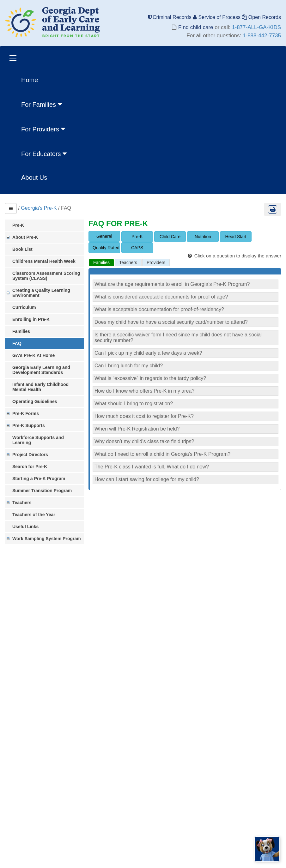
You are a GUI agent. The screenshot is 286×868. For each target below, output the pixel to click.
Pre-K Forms (26, 413)
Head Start (236, 237)
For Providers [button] (44, 129)
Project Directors (30, 455)
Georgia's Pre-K (39, 208)
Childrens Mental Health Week (44, 261)
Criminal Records (170, 17)
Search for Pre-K (30, 467)
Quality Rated (106, 248)
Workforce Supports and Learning (38, 440)
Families (21, 331)
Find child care (196, 27)
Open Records (261, 17)
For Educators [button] (45, 154)
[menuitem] (45, 104)
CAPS (137, 248)
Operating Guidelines (35, 401)
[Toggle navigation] (13, 59)
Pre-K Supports (29, 425)
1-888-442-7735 (262, 36)
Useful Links (25, 527)
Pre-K (18, 225)
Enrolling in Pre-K (31, 319)
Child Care (170, 237)
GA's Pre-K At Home (33, 355)
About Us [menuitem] (34, 178)
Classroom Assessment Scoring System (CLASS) (46, 276)
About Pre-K (25, 237)
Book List (22, 249)
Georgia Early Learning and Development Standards (41, 370)
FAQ (17, 343)
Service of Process (217, 17)
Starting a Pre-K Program (39, 479)
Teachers (22, 503)
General (104, 236)
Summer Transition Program (42, 491)
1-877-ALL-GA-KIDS (256, 27)
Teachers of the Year (34, 515)
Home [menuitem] (30, 80)
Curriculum (24, 307)
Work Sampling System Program (47, 539)
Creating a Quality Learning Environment (41, 293)
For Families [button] (42, 104)
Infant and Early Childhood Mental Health (40, 387)
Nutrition (203, 237)
